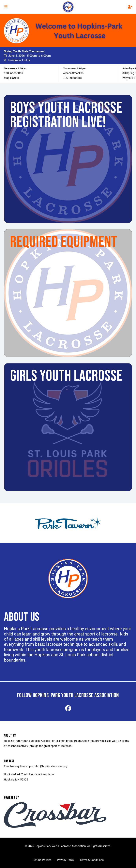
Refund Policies (42, 860)
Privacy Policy (66, 860)
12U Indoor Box (13, 73)
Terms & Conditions (92, 860)
